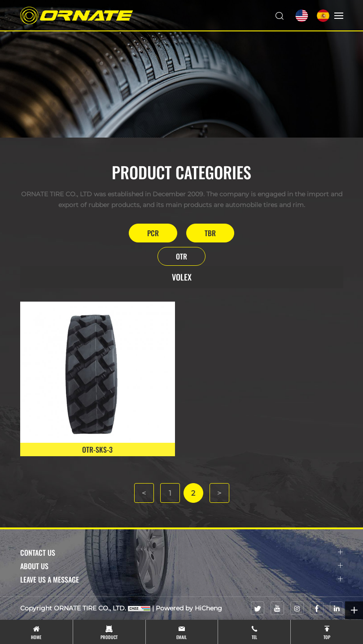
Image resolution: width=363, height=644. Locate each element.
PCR (153, 233)
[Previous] (144, 493)
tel (254, 637)
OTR (181, 256)
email (181, 637)
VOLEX (182, 277)
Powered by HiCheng (189, 608)
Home (36, 637)
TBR (210, 233)
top (327, 637)
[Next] (219, 493)
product (109, 637)
